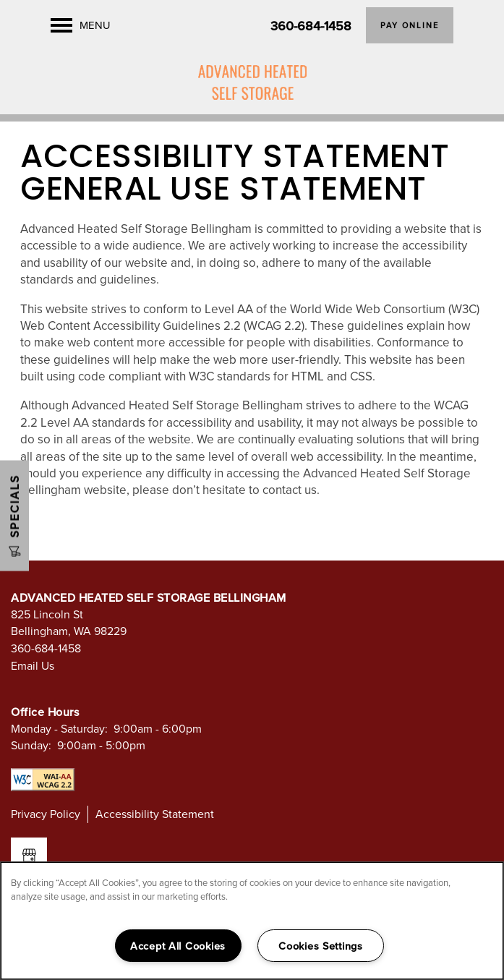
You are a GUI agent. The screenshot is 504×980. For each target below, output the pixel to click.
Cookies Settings (321, 946)
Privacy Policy (46, 814)
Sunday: (31, 745)
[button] (410, 25)
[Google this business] (29, 856)
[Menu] (81, 25)
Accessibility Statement (155, 814)
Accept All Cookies (178, 946)
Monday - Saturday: (59, 728)
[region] (252, 921)
